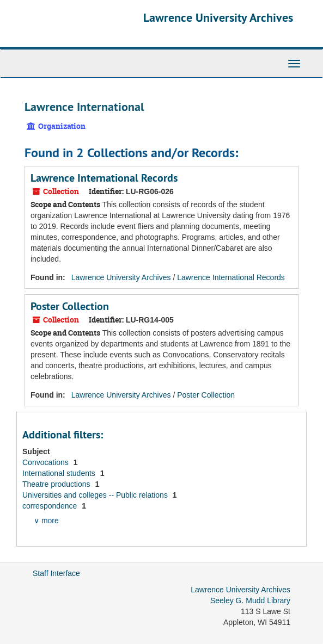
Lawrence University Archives (218, 17)
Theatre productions (57, 484)
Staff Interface (56, 573)
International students (60, 473)
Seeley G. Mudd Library (250, 600)
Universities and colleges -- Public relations (96, 495)
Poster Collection (70, 306)
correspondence (51, 506)
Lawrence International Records (104, 178)
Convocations (47, 462)
